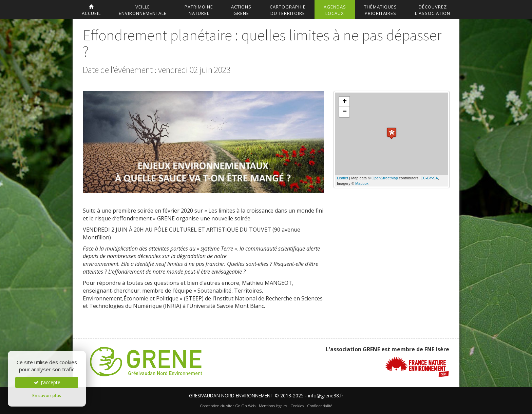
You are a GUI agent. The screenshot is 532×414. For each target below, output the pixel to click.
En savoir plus (47, 395)
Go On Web (245, 406)
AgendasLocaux (335, 10)
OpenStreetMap (385, 178)
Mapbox (362, 183)
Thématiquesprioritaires (381, 10)
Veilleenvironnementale (143, 10)
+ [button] (345, 102)
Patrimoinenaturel (199, 10)
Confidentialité (320, 406)
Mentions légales (273, 406)
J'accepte (47, 382)
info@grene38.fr (326, 396)
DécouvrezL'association (433, 10)
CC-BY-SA (429, 178)
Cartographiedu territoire (288, 10)
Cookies (297, 406)
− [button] (345, 112)
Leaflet (343, 178)
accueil (91, 10)
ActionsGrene (241, 10)
